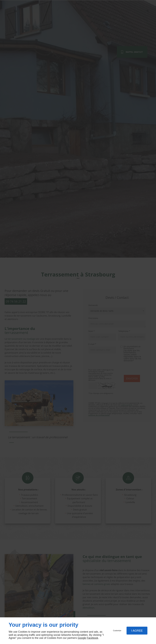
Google (82, 638)
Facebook (92, 638)
